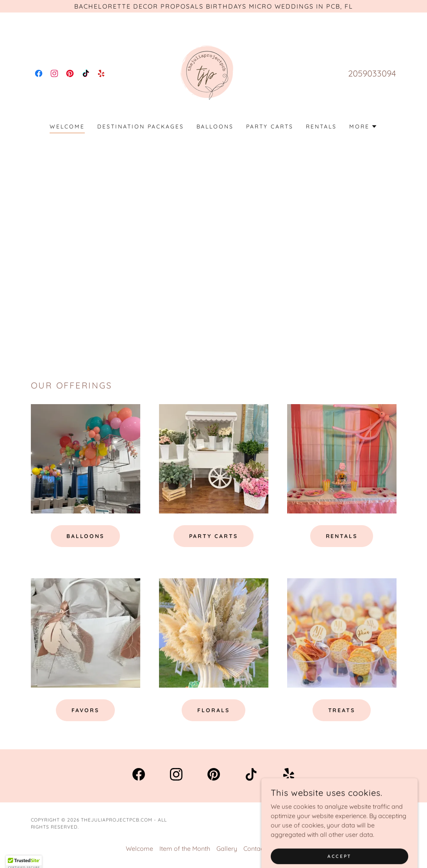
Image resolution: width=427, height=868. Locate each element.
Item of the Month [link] (185, 848)
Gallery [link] (227, 848)
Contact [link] (255, 848)
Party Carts (213, 536)
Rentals (342, 536)
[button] (363, 127)
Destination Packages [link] (141, 127)
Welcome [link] (67, 127)
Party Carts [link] (270, 127)
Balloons (86, 536)
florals (213, 710)
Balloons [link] (215, 127)
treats (342, 710)
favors (86, 710)
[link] (39, 73)
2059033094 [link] (372, 73)
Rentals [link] (321, 127)
